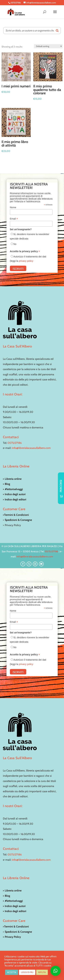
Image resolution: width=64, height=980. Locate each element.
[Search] (57, 31)
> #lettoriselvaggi (13, 489)
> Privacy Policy (12, 937)
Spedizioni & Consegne (18, 520)
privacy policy (26, 261)
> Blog (6, 484)
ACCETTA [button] (12, 972)
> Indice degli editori (15, 499)
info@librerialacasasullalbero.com (31, 448)
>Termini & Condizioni (16, 515)
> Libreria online (12, 479)
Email (14, 219)
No (15, 244)
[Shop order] (48, 46)
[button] (55, 971)
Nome (13, 207)
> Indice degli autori (14, 494)
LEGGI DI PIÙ (27, 972)
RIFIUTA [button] (42, 972)
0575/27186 (15, 443)
